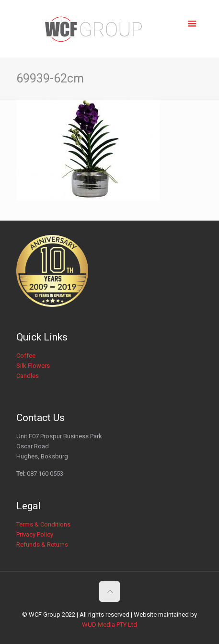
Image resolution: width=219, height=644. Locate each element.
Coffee (26, 356)
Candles (28, 376)
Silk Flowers (33, 366)
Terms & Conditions (43, 524)
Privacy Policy (35, 534)
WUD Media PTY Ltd (109, 625)
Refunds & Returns (42, 544)
